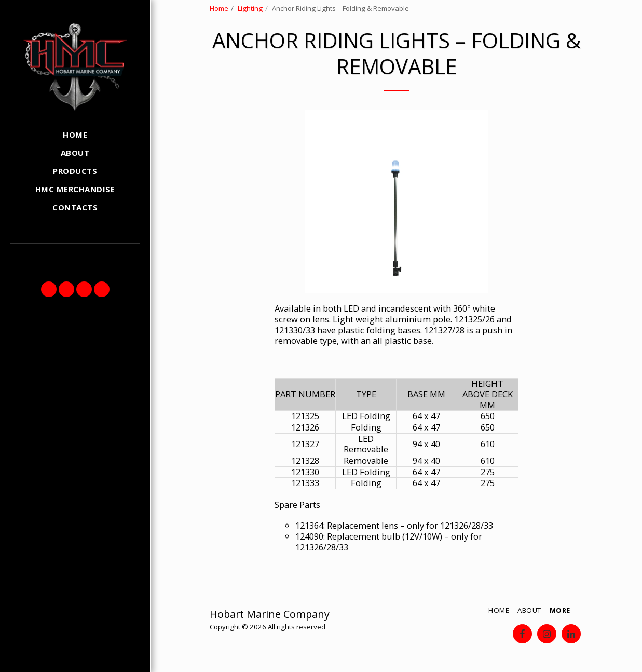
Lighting (250, 8)
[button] (49, 289)
